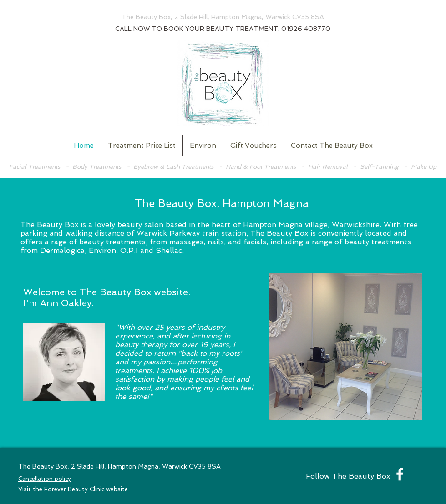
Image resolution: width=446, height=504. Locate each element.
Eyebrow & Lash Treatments (173, 167)
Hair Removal (329, 167)
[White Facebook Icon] (400, 474)
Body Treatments (97, 167)
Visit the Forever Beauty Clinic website (73, 489)
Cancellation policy (45, 479)
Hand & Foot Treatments (261, 167)
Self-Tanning (379, 167)
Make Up (424, 167)
